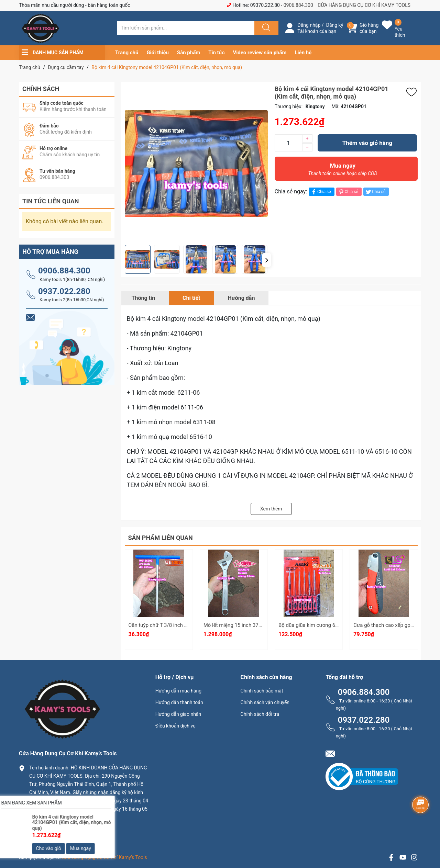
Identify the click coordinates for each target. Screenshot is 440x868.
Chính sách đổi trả (260, 714)
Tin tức (216, 53)
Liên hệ (303, 53)
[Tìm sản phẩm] (186, 28)
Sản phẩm (189, 53)
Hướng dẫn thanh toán (179, 702)
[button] (267, 260)
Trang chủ (127, 53)
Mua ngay (343, 171)
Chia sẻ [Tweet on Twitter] (375, 192)
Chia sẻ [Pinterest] (348, 192)
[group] (196, 163)
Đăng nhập (309, 25)
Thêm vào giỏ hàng (367, 143)
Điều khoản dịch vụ (175, 726)
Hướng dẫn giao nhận (178, 714)
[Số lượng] (288, 143)
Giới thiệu (158, 53)
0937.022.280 (64, 291)
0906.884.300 (298, 5)
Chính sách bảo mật (262, 691)
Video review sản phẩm (260, 53)
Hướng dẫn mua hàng (178, 691)
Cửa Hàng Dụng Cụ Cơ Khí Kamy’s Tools (104, 857)
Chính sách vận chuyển (265, 702)
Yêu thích (400, 32)
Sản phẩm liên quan (161, 538)
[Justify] (265, 28)
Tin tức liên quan (51, 201)
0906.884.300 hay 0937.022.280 (69, 829)
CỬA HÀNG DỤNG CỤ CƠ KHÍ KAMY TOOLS (364, 5)
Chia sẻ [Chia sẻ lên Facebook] (321, 192)
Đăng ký (335, 25)
